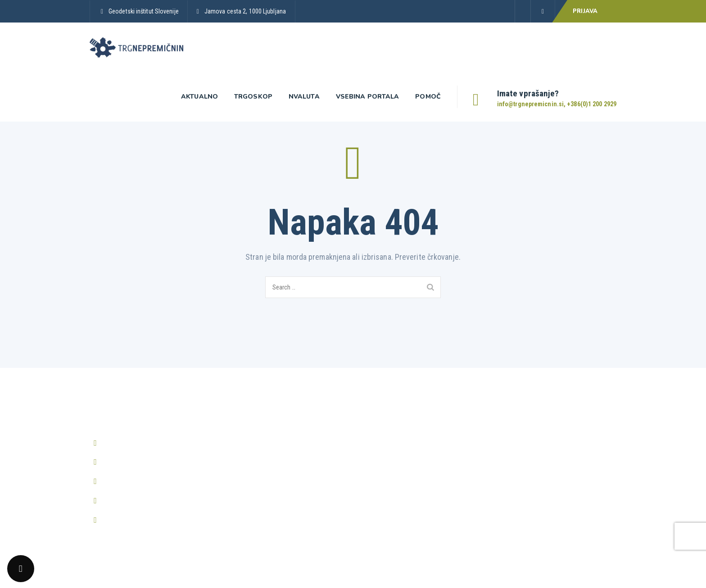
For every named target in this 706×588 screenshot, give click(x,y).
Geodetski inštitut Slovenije (144, 11)
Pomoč (428, 97)
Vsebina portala (368, 97)
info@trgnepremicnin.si (136, 462)
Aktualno (199, 97)
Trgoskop (253, 97)
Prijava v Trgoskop (251, 424)
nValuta (304, 97)
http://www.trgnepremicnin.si (145, 500)
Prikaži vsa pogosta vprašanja (537, 424)
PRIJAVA (585, 11)
